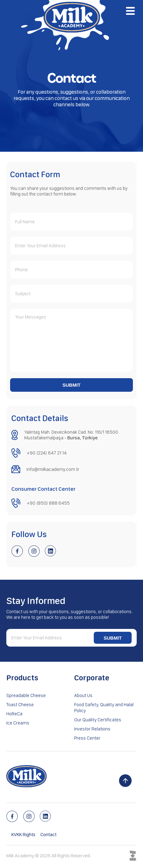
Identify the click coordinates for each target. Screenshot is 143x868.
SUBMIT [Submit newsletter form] (113, 638)
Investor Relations (92, 729)
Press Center (87, 738)
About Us (83, 695)
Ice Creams (18, 723)
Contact (48, 835)
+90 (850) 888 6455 (48, 503)
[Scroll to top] (125, 781)
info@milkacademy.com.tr (53, 469)
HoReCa (14, 714)
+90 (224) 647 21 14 (47, 453)
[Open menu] (130, 11)
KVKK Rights (23, 835)
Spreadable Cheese (26, 695)
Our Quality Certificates (98, 720)
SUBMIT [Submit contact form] (72, 385)
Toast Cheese (20, 705)
